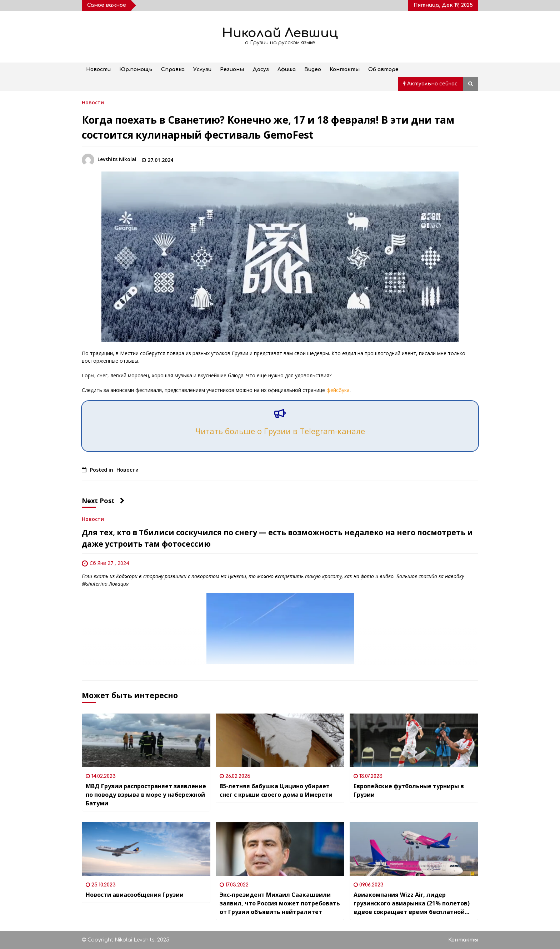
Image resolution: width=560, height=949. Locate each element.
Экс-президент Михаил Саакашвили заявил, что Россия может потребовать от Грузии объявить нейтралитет (280, 903)
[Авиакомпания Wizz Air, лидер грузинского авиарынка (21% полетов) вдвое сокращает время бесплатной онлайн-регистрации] (414, 849)
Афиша (287, 69)
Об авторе (383, 69)
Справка (173, 69)
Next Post (103, 501)
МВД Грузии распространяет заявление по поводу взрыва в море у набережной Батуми (146, 795)
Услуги (202, 69)
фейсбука (338, 390)
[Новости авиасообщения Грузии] (146, 849)
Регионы (232, 69)
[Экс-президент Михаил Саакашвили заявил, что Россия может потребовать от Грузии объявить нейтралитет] (280, 849)
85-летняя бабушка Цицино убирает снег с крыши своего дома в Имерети (276, 790)
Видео (313, 69)
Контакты (345, 69)
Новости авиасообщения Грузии (135, 895)
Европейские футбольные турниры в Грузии (409, 790)
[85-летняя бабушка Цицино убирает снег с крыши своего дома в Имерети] (280, 740)
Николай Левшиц (280, 33)
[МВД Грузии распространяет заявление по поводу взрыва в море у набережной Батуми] (146, 740)
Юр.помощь (136, 69)
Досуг (261, 69)
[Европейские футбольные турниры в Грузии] (414, 740)
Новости (98, 69)
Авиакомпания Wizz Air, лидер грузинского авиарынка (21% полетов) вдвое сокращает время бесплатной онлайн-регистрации (412, 903)
